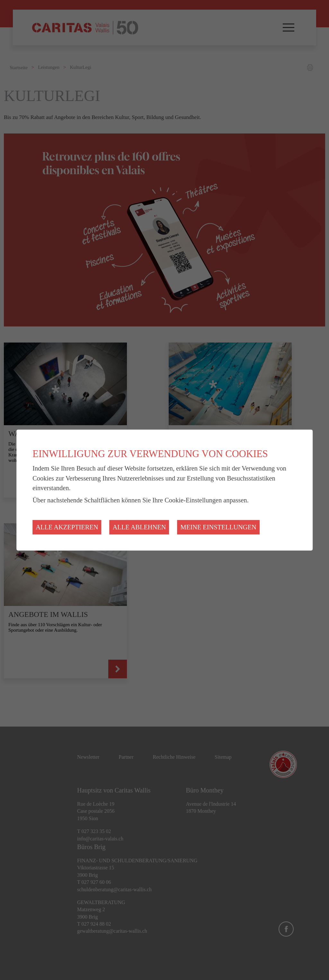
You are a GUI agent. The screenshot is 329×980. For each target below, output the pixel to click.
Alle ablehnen (139, 527)
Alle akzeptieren (67, 527)
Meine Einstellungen (218, 527)
